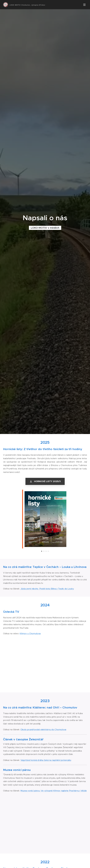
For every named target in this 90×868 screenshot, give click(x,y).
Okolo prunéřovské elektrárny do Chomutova (43, 730)
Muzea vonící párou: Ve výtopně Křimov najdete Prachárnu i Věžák (54, 791)
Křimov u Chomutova (30, 634)
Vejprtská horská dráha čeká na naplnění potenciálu (46, 760)
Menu (84, 5)
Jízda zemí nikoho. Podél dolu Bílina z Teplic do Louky (47, 589)
